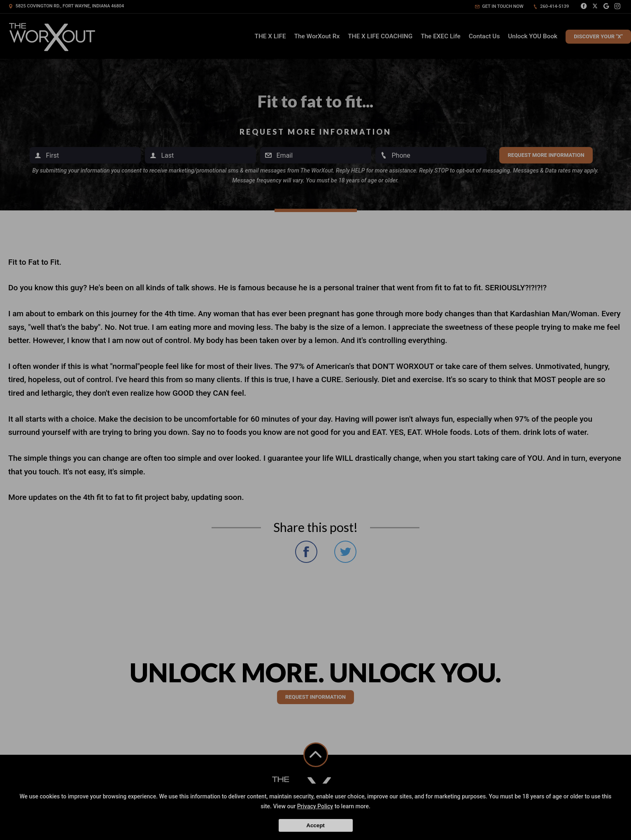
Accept (315, 825)
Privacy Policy (315, 806)
